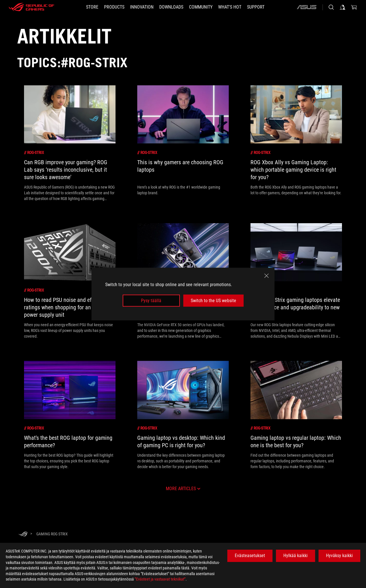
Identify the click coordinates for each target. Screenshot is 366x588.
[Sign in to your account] (343, 7)
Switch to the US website (213, 301)
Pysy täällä (151, 301)
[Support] (256, 7)
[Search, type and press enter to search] (331, 7)
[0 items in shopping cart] (354, 7)
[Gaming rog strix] (52, 534)
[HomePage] (23, 534)
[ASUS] (307, 7)
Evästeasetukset (250, 556)
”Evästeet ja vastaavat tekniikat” (160, 579)
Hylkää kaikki (296, 556)
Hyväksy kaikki (339, 556)
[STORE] (92, 7)
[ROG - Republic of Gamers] (31, 7)
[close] (266, 276)
